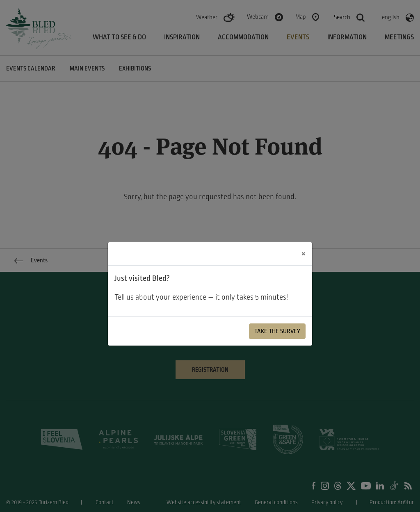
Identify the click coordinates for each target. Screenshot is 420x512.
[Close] (304, 254)
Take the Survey (277, 331)
